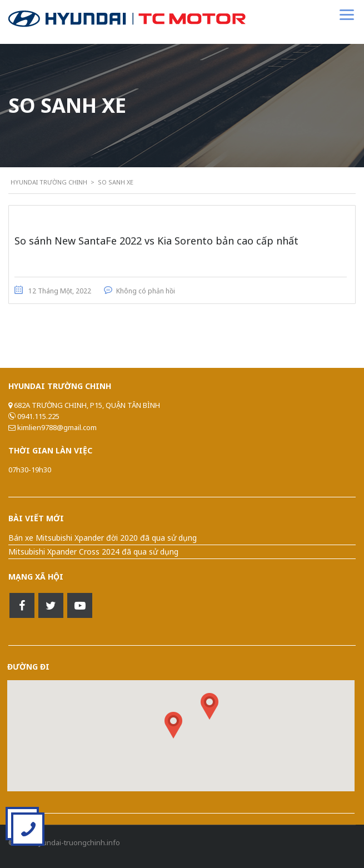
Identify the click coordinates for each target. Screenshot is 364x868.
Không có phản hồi (146, 291)
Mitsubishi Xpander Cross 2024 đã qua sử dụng (93, 552)
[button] (210, 706)
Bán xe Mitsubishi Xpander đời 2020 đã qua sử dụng (103, 538)
